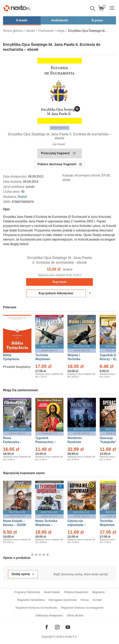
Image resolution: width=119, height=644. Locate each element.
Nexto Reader (52, 592)
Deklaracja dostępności (49, 615)
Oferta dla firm (75, 615)
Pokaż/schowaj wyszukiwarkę (93, 9)
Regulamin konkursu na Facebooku (36, 608)
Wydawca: (10, 197)
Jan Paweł (59, 144)
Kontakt (97, 600)
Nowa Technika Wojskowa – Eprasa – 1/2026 (47, 525)
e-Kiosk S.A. (70, 637)
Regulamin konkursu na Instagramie (82, 608)
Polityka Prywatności (76, 592)
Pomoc (85, 600)
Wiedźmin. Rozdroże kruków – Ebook (79, 442)
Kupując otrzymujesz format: (82, 175)
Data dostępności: (16, 176)
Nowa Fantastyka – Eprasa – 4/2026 (14, 442)
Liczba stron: (12, 192)
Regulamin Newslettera (31, 600)
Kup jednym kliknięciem (56, 293)
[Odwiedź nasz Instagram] (57, 627)
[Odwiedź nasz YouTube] (68, 627)
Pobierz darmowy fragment (57, 164)
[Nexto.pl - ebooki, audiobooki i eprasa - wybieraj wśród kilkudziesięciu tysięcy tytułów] (17, 8)
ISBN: (7, 202)
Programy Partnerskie (27, 592)
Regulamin (98, 592)
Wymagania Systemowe (63, 600)
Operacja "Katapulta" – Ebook (109, 442)
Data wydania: (13, 182)
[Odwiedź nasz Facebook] (47, 627)
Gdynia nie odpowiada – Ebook (77, 525)
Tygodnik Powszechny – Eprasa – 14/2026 (47, 442)
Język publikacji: (14, 187)
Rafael (22, 197)
